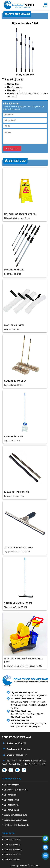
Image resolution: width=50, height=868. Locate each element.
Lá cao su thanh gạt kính (17, 492)
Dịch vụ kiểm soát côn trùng (15, 815)
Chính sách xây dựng (12, 845)
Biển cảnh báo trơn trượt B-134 (20, 214)
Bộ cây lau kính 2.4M (14, 270)
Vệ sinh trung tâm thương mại (16, 790)
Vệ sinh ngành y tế (11, 805)
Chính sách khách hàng (13, 850)
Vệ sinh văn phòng (11, 810)
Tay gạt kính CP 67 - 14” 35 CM (19, 548)
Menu (45, 5)
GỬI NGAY (12, 149)
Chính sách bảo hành (12, 840)
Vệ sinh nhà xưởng (11, 800)
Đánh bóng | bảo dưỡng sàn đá (16, 825)
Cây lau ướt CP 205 (14, 437)
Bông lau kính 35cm (14, 325)
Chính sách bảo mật (12, 860)
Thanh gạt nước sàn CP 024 (18, 603)
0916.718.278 (20, 743)
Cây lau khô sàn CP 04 (15, 381)
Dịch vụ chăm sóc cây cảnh (15, 820)
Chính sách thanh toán (13, 855)
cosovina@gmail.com (22, 749)
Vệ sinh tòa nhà (10, 795)
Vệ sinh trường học (12, 785)
